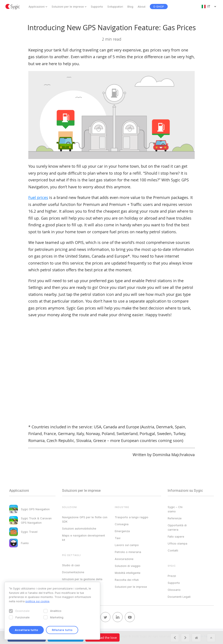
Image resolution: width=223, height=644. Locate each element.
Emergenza (122, 531)
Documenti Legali (179, 597)
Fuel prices (38, 197)
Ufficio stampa (177, 543)
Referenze (175, 518)
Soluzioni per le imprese (68, 7)
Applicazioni (37, 7)
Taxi (118, 538)
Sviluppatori (115, 7)
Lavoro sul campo (127, 545)
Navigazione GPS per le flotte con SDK (85, 519)
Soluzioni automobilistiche (79, 528)
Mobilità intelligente (128, 573)
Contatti (173, 550)
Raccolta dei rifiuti (127, 580)
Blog (130, 7)
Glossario (174, 590)
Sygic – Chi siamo (175, 509)
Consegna (122, 524)
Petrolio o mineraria (128, 552)
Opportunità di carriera (177, 527)
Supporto (97, 7)
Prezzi (172, 576)
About (142, 7)
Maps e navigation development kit (84, 538)
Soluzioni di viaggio (128, 566)
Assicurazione (124, 559)
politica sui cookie (37, 601)
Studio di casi (71, 565)
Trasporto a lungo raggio (132, 517)
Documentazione (73, 572)
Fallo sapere (176, 536)
